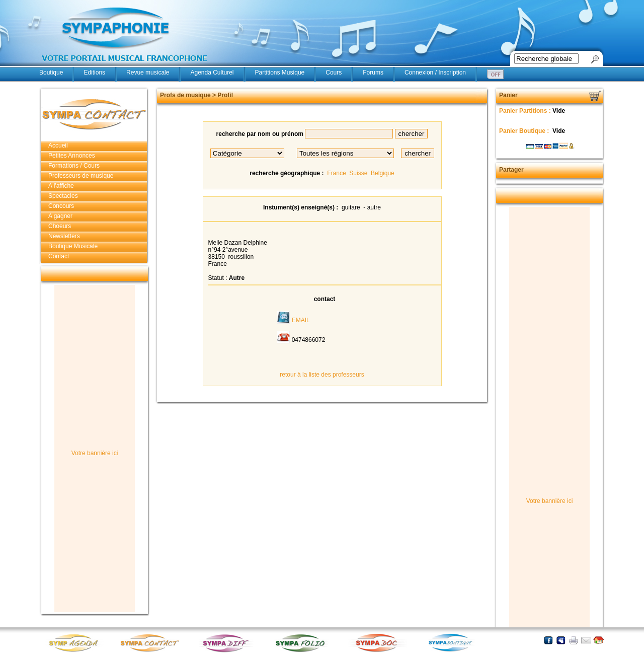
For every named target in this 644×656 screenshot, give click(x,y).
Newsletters (64, 236)
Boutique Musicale (73, 246)
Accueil (58, 145)
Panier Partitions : (526, 111)
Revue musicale (148, 72)
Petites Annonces (72, 156)
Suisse (358, 173)
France (336, 173)
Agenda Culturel (212, 72)
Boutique (51, 72)
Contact (59, 256)
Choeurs (60, 226)
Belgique (383, 173)
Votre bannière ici (95, 453)
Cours (334, 72)
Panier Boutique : (525, 131)
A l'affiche (61, 186)
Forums (373, 72)
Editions (94, 72)
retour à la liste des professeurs (322, 375)
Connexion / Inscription (435, 72)
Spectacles (63, 196)
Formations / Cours (74, 166)
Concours (61, 206)
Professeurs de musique (81, 176)
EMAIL (301, 320)
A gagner (60, 216)
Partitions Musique (280, 72)
